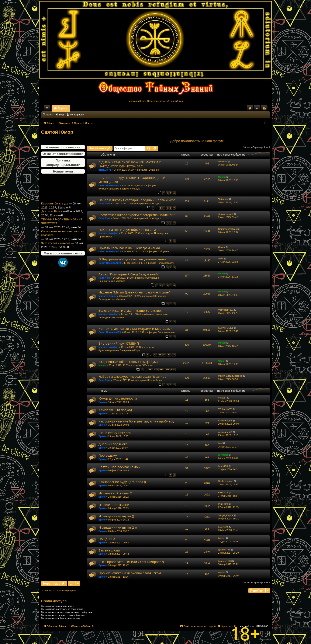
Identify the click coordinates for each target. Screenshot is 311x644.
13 (155, 355)
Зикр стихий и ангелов (56, 248)
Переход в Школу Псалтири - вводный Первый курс (155, 101)
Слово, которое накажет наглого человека (62, 238)
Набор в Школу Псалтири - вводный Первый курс (137, 200)
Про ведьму (108, 455)
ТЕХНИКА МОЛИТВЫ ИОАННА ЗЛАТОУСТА (62, 226)
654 (162, 370)
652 (150, 370)
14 (160, 355)
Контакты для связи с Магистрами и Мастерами (136, 328)
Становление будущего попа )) (122, 482)
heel (220, 443)
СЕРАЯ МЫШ (226, 328)
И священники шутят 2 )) (118, 527)
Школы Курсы (154, 203)
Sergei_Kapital (226, 515)
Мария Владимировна (230, 376)
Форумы (100, 108)
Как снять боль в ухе (55, 208)
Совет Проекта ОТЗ (110, 185)
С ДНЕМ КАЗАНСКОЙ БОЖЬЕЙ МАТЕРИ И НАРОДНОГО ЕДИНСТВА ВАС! (130, 164)
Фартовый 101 (226, 310)
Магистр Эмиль (108, 296)
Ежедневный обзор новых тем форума (128, 362)
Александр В (225, 421)
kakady (222, 538)
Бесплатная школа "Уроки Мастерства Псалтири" (137, 215)
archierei (223, 455)
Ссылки (48, 109)
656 (173, 370)
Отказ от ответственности (63, 154)
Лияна (222, 247)
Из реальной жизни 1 (115, 505)
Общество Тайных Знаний (70, 108)
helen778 (223, 466)
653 (156, 370)
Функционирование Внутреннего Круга (119, 189)
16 (169, 355)
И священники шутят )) (116, 516)
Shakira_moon (226, 481)
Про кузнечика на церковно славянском (130, 573)
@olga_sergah (226, 214)
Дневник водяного (113, 444)
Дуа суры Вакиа (52, 216)
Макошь (223, 161)
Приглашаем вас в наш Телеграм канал (129, 248)
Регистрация (77, 115)
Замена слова (109, 550)
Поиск (49, 115)
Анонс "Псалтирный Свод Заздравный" (129, 274)
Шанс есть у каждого (115, 433)
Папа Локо (104, 203)
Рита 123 (223, 492)
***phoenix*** (225, 409)
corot (221, 258)
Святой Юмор (57, 132)
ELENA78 (223, 527)
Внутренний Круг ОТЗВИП (119, 343)
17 (173, 355)
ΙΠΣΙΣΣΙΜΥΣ (105, 170)
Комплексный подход (115, 410)
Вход (61, 115)
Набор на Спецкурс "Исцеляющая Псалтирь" (133, 376)
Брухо (102, 402)
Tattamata (223, 199)
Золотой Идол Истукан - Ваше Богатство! (130, 310)
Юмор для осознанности (118, 398)
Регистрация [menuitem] (265, 109)
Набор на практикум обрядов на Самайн (130, 230)
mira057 (222, 398)
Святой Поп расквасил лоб (119, 467)
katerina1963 (225, 561)
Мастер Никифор (108, 233)
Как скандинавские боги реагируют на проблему (136, 421)
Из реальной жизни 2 (115, 493)
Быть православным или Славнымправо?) (131, 562)
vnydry (222, 572)
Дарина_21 (224, 550)
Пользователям (165, 263)
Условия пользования (63, 147)
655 (167, 370)
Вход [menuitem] (258, 109)
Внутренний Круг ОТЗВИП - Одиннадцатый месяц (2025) (132, 180)
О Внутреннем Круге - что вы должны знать (132, 259)
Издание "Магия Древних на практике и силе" (134, 292)
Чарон (222, 361)
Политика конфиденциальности (63, 163)
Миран (222, 177)
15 (164, 355)
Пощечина (107, 539)
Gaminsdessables (227, 229)
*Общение (153, 170)
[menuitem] (250, 108)
